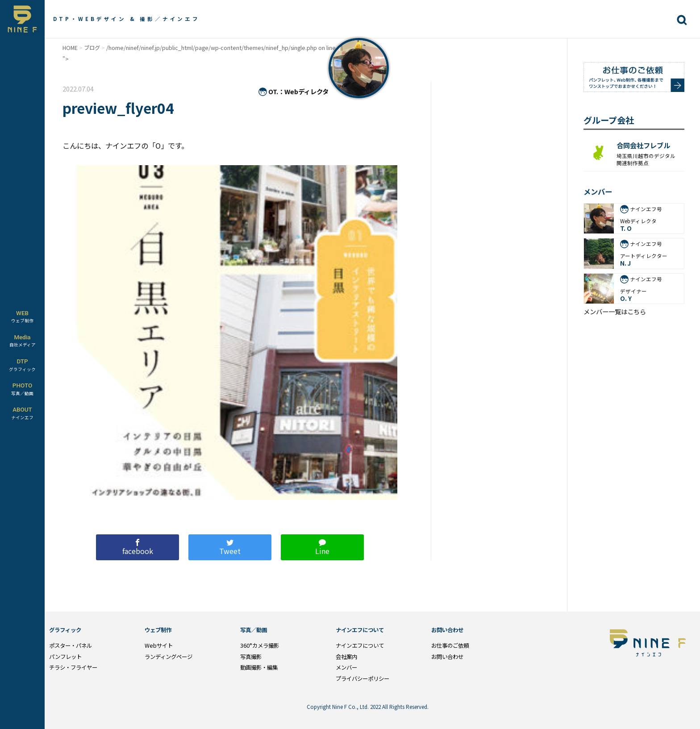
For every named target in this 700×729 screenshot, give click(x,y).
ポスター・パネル (71, 646)
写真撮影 (251, 657)
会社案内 (346, 657)
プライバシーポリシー (362, 679)
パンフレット (65, 657)
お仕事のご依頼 (450, 646)
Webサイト (159, 646)
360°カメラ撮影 (260, 646)
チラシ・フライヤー (73, 667)
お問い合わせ (447, 657)
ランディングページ (169, 657)
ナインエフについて (360, 646)
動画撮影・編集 (259, 667)
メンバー (346, 667)
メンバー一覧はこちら (615, 312)
